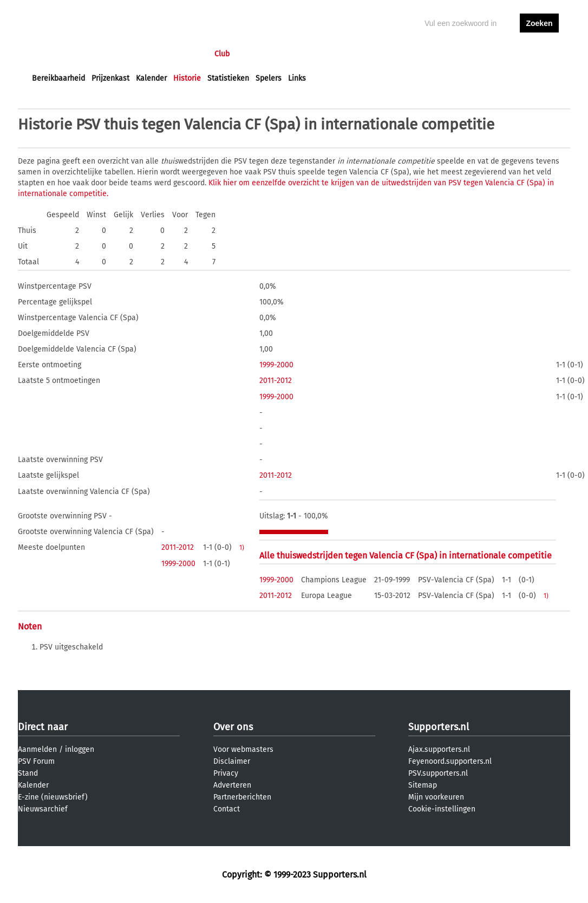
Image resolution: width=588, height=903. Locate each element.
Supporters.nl (439, 727)
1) (242, 548)
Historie (187, 78)
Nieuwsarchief (43, 809)
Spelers (269, 78)
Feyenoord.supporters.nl (450, 761)
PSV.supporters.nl (438, 773)
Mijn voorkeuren (436, 797)
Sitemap (423, 785)
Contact (227, 809)
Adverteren (232, 785)
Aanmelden (37, 749)
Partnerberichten (242, 797)
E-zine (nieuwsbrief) (53, 797)
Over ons (233, 727)
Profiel (255, 54)
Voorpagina (51, 54)
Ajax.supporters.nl (439, 749)
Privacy (226, 773)
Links (297, 78)
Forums (137, 54)
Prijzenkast (110, 78)
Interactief (182, 54)
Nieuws (98, 54)
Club (222, 54)
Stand (28, 773)
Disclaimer (232, 761)
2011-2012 (276, 381)
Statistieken (228, 78)
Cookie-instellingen (442, 809)
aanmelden (539, 54)
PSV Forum (36, 761)
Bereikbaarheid (58, 78)
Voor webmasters (243, 749)
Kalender (151, 78)
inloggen (498, 54)
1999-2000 (276, 365)
